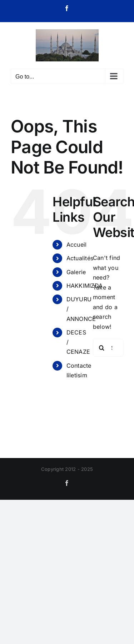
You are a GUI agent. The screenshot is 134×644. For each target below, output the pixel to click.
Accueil (77, 245)
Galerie (76, 272)
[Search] (102, 348)
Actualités (80, 258)
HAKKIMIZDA (85, 286)
